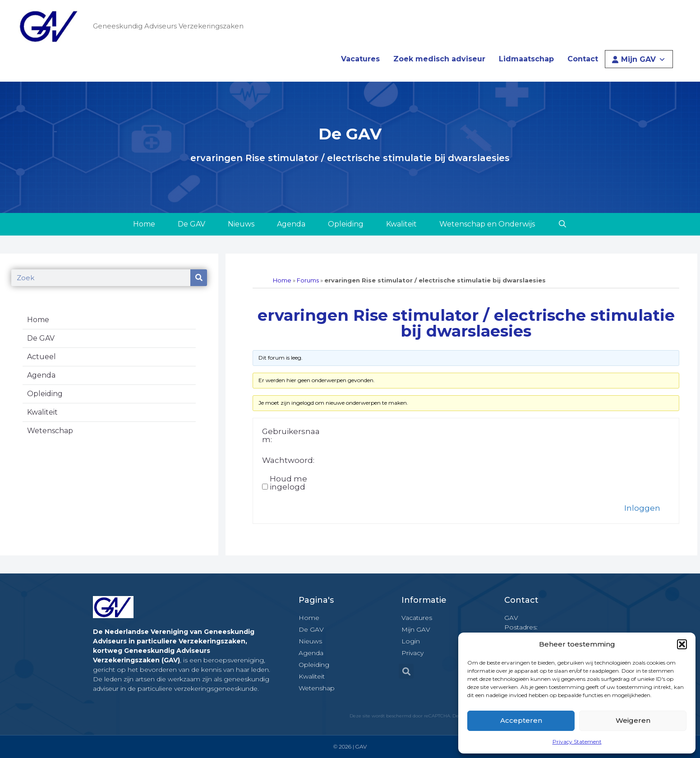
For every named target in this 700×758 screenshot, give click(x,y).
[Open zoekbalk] (562, 224)
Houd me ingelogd (288, 483)
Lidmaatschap (526, 59)
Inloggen (642, 508)
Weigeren (633, 720)
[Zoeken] (199, 278)
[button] (682, 644)
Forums (308, 280)
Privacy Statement (577, 742)
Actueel (41, 357)
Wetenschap (50, 431)
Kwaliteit (401, 224)
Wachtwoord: (288, 460)
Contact (583, 59)
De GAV (191, 224)
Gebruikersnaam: (291, 435)
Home (144, 224)
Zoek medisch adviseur (439, 59)
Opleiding (346, 224)
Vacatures (360, 59)
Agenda (291, 224)
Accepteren (521, 720)
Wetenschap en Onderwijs (487, 224)
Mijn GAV (643, 59)
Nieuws (241, 224)
